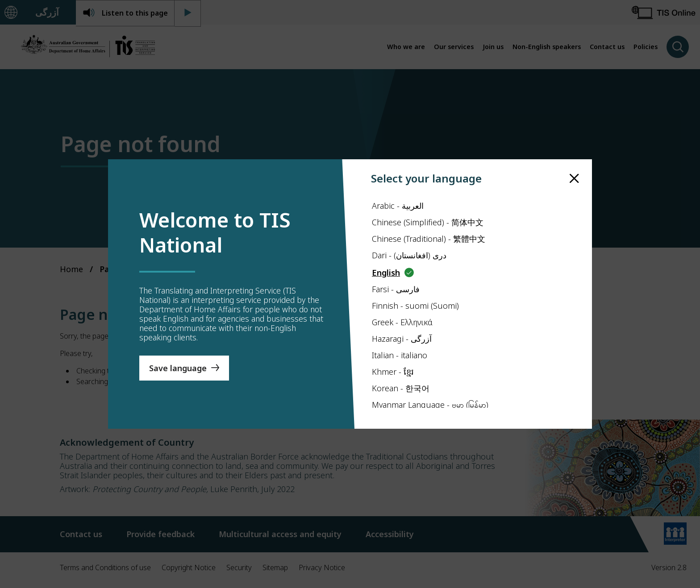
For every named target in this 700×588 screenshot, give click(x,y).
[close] (574, 179)
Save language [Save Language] (178, 368)
